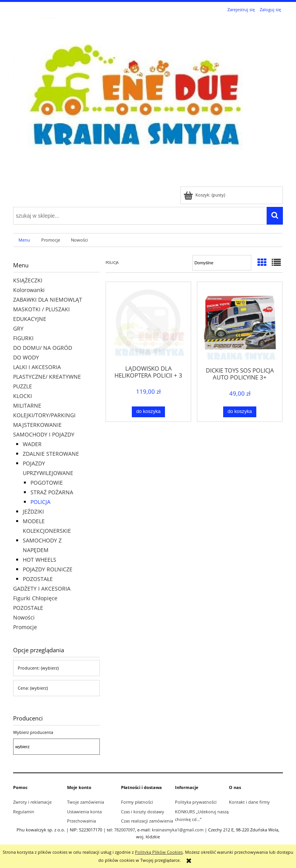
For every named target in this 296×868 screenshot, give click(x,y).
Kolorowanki (29, 290)
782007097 (124, 830)
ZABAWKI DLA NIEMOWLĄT (48, 300)
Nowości (24, 617)
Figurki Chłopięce (35, 598)
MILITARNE (27, 405)
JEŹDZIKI (33, 511)
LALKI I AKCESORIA (37, 367)
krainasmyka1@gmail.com (178, 830)
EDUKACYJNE (30, 319)
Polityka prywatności (196, 802)
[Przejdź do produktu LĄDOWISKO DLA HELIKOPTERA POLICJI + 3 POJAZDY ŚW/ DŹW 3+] (148, 323)
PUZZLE (23, 386)
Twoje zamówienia (86, 802)
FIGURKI (23, 338)
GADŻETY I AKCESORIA (42, 588)
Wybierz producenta (33, 732)
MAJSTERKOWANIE (37, 425)
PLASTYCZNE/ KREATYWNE (47, 377)
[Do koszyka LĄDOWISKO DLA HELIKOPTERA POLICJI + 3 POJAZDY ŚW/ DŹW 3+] (149, 412)
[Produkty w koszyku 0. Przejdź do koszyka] (205, 195)
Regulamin (24, 812)
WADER (32, 444)
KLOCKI (23, 396)
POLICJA (40, 502)
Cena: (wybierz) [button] (33, 688)
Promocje (25, 627)
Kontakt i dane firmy (249, 802)
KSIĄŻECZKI (28, 280)
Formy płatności (137, 802)
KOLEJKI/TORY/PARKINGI (44, 415)
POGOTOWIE (47, 483)
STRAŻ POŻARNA (52, 492)
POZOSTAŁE (38, 579)
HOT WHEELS (40, 560)
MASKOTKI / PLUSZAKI (41, 309)
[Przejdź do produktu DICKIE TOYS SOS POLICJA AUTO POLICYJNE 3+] (240, 324)
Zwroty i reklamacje (32, 802)
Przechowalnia (82, 821)
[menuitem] (24, 240)
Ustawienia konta (84, 812)
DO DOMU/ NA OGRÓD (43, 348)
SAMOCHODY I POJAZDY (44, 434)
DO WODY (26, 357)
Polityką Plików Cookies (159, 852)
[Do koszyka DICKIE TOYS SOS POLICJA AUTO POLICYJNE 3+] (240, 412)
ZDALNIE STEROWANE (51, 454)
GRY (18, 328)
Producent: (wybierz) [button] (38, 668)
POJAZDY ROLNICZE (48, 569)
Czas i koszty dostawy (143, 812)
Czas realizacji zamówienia (147, 821)
